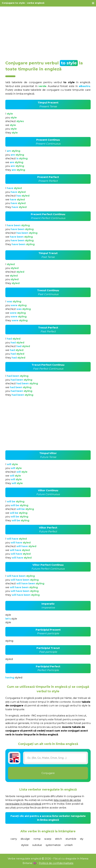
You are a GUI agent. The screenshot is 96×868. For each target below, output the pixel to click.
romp (37, 839)
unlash (69, 845)
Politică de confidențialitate (56, 863)
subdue (37, 845)
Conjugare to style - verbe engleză (23, 3)
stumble (71, 839)
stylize (25, 845)
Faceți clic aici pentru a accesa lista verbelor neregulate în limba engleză (48, 818)
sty (82, 839)
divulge (25, 839)
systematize (53, 845)
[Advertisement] (48, 32)
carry (14, 839)
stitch (58, 839)
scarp (48, 839)
